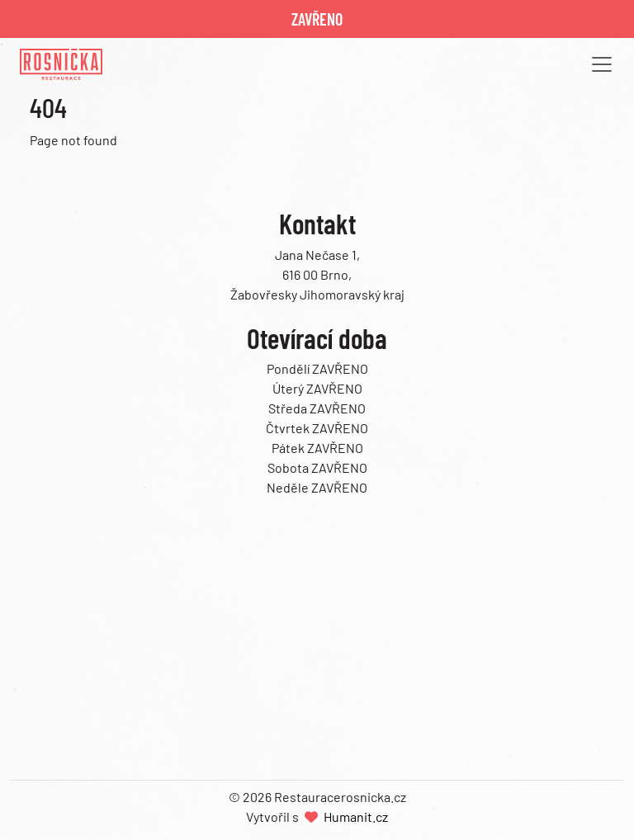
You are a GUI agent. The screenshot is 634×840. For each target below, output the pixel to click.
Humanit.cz (356, 816)
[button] (597, 64)
